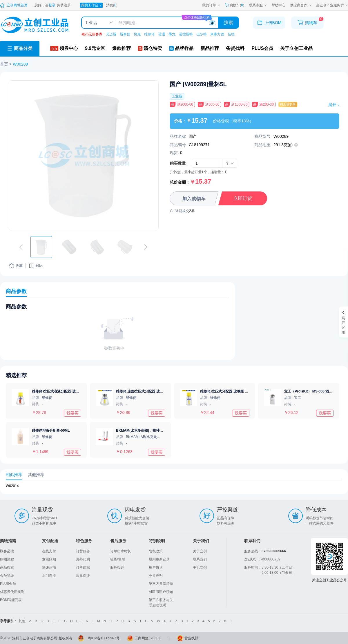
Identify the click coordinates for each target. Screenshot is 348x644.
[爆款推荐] (122, 48)
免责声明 (156, 576)
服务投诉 (117, 567)
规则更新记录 (159, 559)
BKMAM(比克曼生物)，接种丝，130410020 (150, 430)
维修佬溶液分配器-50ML (51, 430)
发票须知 (49, 559)
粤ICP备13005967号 (104, 638)
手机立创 (200, 567)
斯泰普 (125, 34)
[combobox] (230, 163)
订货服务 (83, 551)
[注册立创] (64, 5)
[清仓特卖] (150, 48)
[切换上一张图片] (21, 247)
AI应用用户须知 (161, 592)
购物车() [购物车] (234, 5)
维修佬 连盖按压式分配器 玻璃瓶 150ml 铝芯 (151, 391)
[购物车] (307, 23)
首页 (4, 64)
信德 (231, 34)
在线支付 (49, 551)
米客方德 (217, 34)
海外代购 (83, 559)
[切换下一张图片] (146, 247)
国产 (193, 136)
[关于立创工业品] (296, 48)
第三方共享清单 (161, 584)
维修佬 (149, 34)
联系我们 (200, 559)
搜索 (229, 22)
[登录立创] (52, 5)
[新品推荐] (210, 48)
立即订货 (243, 198)
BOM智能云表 (11, 600)
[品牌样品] (181, 48)
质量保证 (83, 576)
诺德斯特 (186, 34)
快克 (137, 34)
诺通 (162, 34)
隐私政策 (156, 551)
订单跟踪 (83, 567)
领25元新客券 (92, 34)
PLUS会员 (8, 584)
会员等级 (7, 576)
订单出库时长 (121, 551)
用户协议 (156, 567)
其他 (22, 621)
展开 (334, 105)
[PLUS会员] (262, 48)
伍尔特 (202, 34)
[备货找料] (235, 48)
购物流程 (7, 559)
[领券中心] (64, 48)
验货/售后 (118, 559)
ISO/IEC (155, 638)
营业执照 (191, 638)
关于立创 (200, 551)
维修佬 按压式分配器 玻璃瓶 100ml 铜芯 (231, 391)
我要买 (72, 413)
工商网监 (142, 638)
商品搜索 (7, 567)
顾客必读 (7, 551)
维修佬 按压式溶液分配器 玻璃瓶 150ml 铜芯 (67, 391)
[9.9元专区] (95, 48)
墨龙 (172, 34)
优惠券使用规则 (12, 592)
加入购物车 (194, 199)
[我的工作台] (91, 5)
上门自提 (49, 576)
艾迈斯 (111, 34)
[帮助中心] (278, 5)
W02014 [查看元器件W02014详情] (12, 486)
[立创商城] (14, 5)
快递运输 (49, 567)
